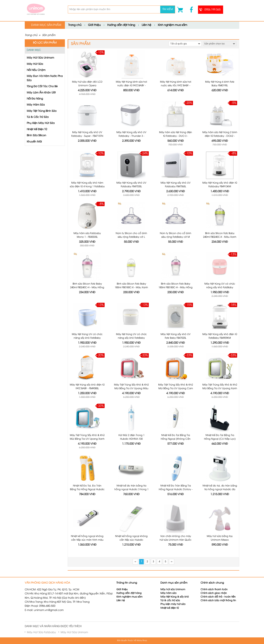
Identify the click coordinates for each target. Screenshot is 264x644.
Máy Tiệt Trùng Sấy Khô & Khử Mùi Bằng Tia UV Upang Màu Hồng (131, 388)
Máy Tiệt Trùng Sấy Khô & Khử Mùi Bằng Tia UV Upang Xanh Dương (87, 439)
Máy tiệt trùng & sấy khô (175, 597)
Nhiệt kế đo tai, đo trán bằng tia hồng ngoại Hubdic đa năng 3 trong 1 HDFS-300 (220, 489)
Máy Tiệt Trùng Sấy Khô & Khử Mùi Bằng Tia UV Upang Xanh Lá (220, 388)
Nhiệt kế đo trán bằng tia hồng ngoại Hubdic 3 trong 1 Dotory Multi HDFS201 (131, 489)
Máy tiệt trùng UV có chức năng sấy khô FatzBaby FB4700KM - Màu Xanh (87, 338)
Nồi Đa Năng (35, 99)
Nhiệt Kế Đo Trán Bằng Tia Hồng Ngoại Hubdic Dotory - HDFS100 (176, 489)
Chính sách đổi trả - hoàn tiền (218, 597)
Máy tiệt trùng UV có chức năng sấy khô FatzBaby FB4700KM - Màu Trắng (131, 338)
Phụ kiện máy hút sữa (173, 604)
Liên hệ (146, 25)
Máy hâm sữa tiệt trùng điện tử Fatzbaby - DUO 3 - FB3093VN (176, 136)
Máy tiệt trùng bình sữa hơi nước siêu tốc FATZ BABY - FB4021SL (176, 85)
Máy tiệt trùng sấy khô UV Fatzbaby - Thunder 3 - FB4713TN (131, 136)
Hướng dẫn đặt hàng (121, 25)
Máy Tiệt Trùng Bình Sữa (42, 111)
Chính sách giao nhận (214, 593)
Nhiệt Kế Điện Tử (37, 130)
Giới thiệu (94, 25)
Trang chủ (75, 25)
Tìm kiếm (168, 9)
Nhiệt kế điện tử (170, 608)
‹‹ (135, 562)
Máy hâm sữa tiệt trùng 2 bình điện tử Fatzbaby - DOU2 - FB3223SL (220, 136)
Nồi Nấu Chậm (36, 70)
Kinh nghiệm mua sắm (173, 25)
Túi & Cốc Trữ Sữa (38, 117)
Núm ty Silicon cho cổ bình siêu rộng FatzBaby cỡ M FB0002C (176, 237)
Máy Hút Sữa (35, 64)
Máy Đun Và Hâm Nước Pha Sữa (45, 78)
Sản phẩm (49, 35)
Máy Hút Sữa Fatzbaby (41, 633)
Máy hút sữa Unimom (173, 590)
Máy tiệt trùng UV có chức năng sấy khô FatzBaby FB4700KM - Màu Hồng (220, 287)
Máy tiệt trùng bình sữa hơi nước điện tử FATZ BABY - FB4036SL (131, 85)
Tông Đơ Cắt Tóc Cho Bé (42, 87)
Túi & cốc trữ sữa (170, 601)
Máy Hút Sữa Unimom (40, 58)
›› (172, 562)
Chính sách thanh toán (214, 590)
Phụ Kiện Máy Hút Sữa (41, 123)
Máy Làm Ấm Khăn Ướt (41, 93)
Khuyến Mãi (34, 142)
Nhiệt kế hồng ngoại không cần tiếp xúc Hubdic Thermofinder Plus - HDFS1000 (131, 540)
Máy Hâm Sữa (36, 105)
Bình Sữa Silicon (36, 136)
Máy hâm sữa (168, 593)
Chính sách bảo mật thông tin (218, 601)
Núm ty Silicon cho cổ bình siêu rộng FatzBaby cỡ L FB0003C (131, 237)
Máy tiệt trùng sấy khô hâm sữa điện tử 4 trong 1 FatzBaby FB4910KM (87, 186)
